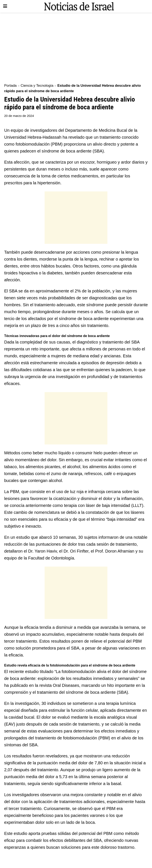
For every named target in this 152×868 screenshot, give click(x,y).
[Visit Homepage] (79, 6)
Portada (10, 86)
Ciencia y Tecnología (37, 86)
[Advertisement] (76, 46)
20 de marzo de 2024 (19, 116)
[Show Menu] (5, 6)
